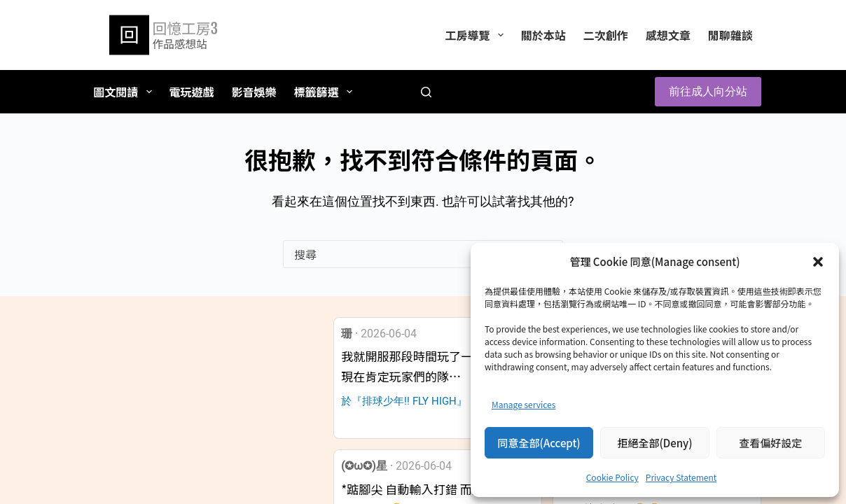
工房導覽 (477, 35)
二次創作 (606, 35)
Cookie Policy (612, 477)
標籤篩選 (326, 92)
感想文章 (668, 35)
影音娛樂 (254, 92)
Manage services (523, 404)
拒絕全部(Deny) (654, 443)
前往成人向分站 (708, 91)
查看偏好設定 (770, 443)
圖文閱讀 (125, 92)
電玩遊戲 (192, 92)
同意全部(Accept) (539, 443)
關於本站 (543, 35)
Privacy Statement (681, 477)
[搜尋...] (409, 254)
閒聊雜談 (730, 35)
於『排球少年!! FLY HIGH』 (404, 401)
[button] (818, 262)
